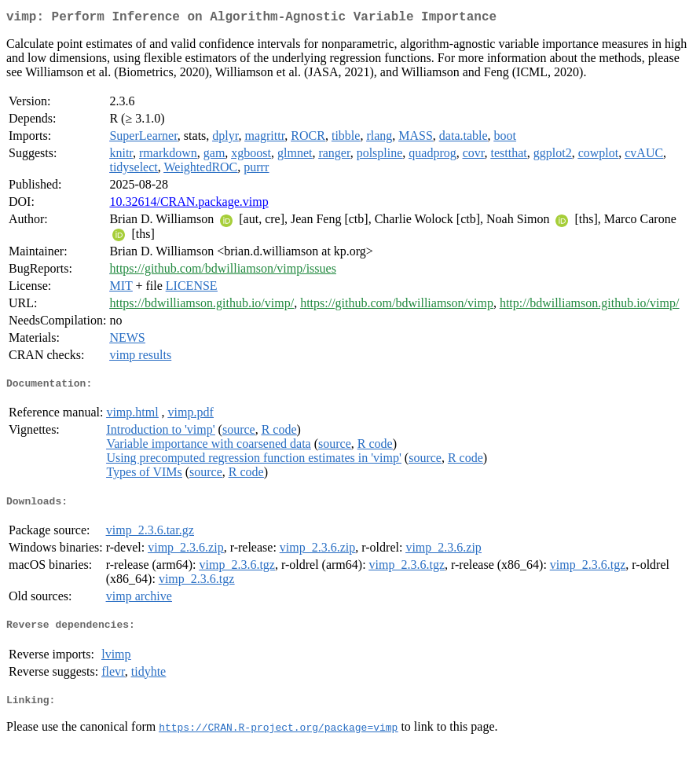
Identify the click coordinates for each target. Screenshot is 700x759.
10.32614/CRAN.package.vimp (189, 205)
